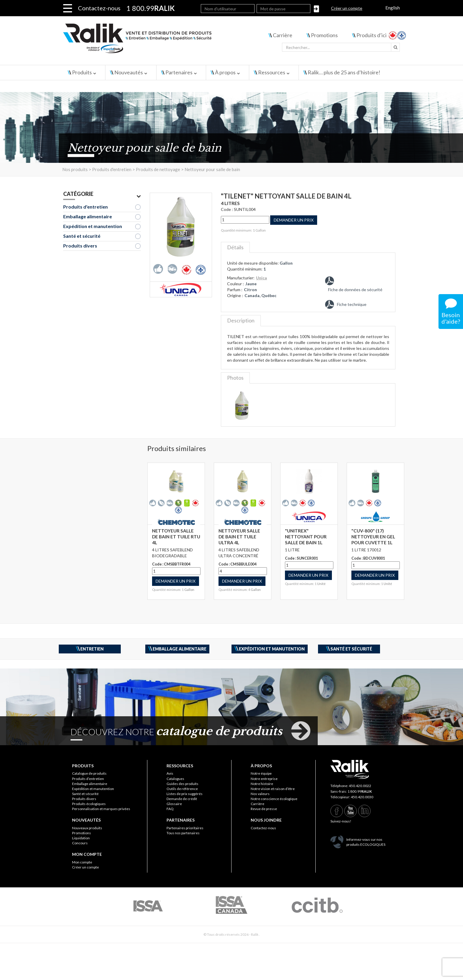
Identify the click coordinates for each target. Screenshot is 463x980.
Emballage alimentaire (88, 216)
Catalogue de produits (89, 773)
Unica (261, 278)
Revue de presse (264, 809)
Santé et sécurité (82, 236)
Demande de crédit (182, 799)
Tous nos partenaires (183, 833)
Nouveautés (129, 72)
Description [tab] (241, 320)
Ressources (272, 72)
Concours (80, 843)
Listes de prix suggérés (185, 794)
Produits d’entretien (88, 779)
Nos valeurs (260, 794)
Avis (170, 773)
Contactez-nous (99, 8)
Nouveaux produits (87, 828)
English (393, 8)
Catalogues (175, 779)
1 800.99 (360, 791)
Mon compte (82, 862)
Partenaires (179, 72)
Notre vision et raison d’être (273, 789)
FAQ (170, 809)
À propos (225, 72)
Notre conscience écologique (274, 799)
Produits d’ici (371, 35)
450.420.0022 (360, 786)
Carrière (283, 35)
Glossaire (174, 804)
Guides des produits (182, 784)
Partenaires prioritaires (185, 828)
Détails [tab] (235, 247)
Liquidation (81, 838)
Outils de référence (182, 789)
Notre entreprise (264, 779)
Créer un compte (347, 8)
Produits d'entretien (85, 207)
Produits (82, 72)
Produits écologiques (89, 804)
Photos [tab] (235, 378)
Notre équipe (261, 773)
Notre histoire (262, 784)
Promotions (324, 35)
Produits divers (80, 246)
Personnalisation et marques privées (101, 809)
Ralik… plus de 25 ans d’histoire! (344, 72)
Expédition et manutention (93, 226)
